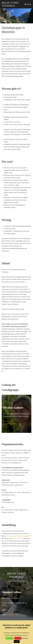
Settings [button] (17, 641)
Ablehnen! (18, 638)
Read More (25, 638)
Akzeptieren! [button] (10, 638)
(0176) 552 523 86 (8, 421)
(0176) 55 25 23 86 (18, 538)
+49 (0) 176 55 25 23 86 (12, 610)
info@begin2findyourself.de (13, 615)
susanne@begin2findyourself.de (12, 424)
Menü (29, 4)
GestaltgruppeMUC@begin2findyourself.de (19, 536)
